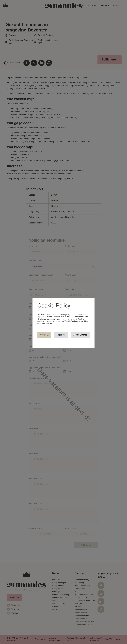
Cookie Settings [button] (80, 335)
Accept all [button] (44, 335)
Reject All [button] (61, 335)
